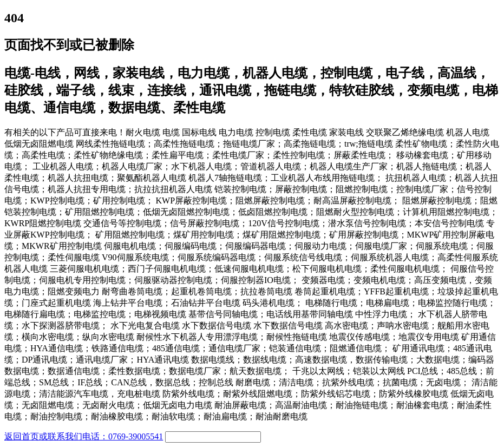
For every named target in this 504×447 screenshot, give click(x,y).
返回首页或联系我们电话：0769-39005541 (84, 436)
